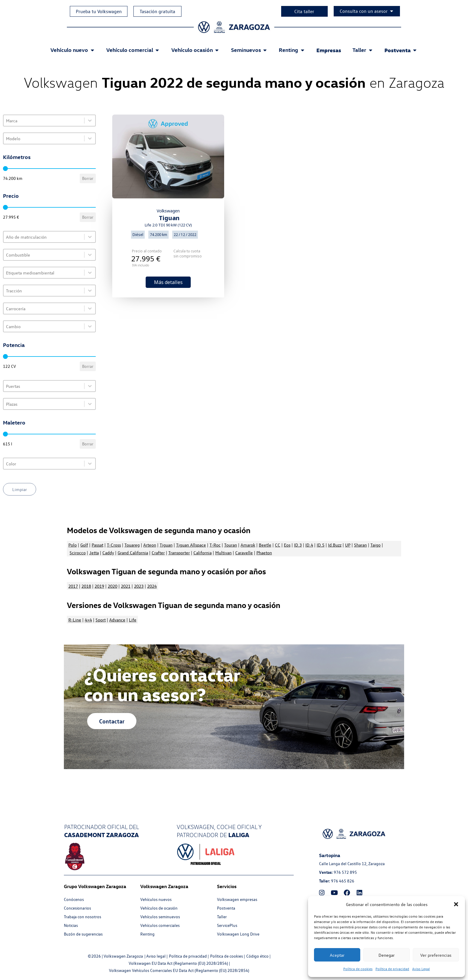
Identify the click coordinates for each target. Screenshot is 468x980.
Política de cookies (358, 969)
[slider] (5, 169)
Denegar (387, 955)
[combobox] (44, 121)
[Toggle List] (90, 121)
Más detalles (168, 282)
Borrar (88, 178)
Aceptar (337, 955)
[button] (456, 904)
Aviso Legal (421, 969)
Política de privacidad (392, 969)
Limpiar (20, 489)
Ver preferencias (436, 955)
